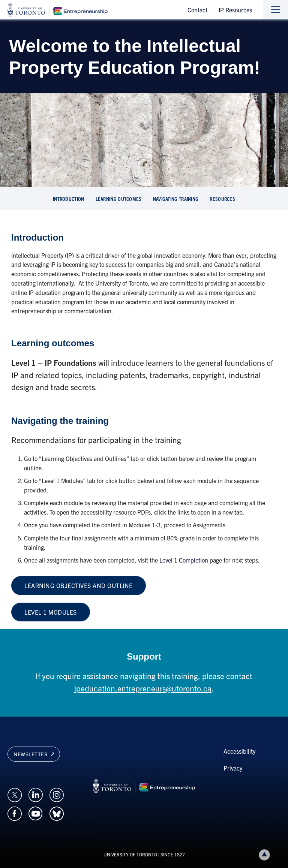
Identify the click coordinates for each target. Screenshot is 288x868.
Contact (197, 10)
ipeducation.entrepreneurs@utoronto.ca (143, 688)
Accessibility (239, 751)
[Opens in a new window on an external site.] (15, 794)
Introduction (69, 199)
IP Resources (235, 10)
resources (222, 199)
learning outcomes (119, 199)
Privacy (233, 768)
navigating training (176, 199)
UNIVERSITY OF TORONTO (130, 854)
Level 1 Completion (184, 560)
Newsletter (34, 754)
